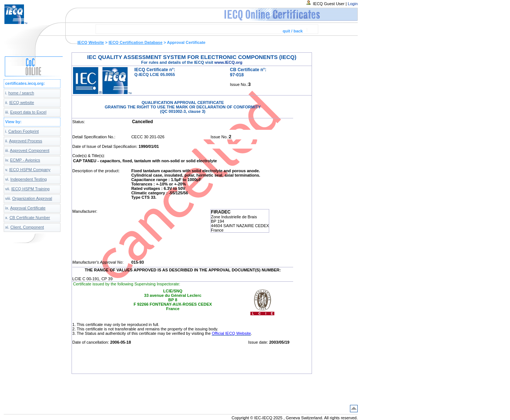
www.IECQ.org (228, 62)
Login (353, 4)
